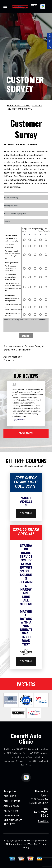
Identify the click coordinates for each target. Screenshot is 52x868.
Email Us (43, 821)
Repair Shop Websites (35, 841)
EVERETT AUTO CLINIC (18, 106)
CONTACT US (11, 815)
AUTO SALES (11, 806)
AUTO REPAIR (12, 801)
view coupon (26, 513)
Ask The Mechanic (13, 357)
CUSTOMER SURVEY (22, 109)
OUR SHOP (10, 796)
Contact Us (9, 360)
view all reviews (26, 433)
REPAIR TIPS (11, 811)
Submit (26, 336)
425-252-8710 (22, 749)
